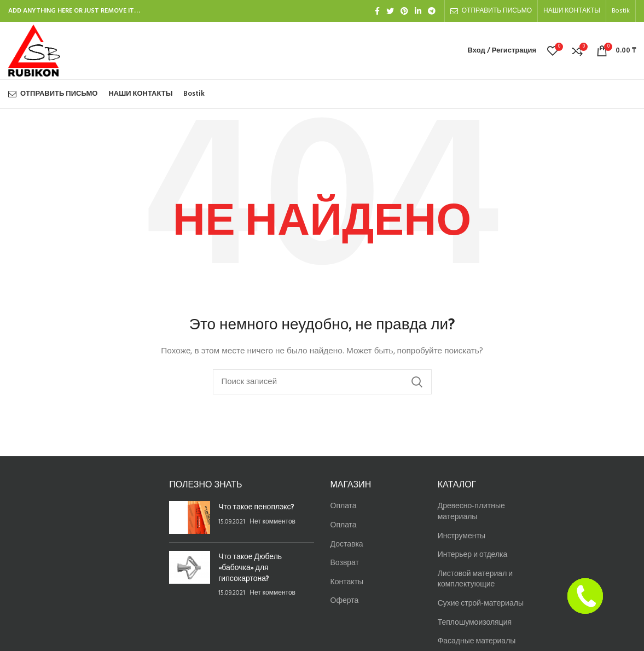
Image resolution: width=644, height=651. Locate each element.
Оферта (345, 601)
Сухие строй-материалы (481, 604)
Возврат (345, 563)
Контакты (347, 582)
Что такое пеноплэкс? (256, 506)
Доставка (347, 545)
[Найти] (322, 382)
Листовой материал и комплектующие (475, 580)
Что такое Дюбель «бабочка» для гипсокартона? (250, 567)
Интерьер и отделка (473, 555)
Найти (417, 382)
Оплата (344, 506)
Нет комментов (272, 522)
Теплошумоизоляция (475, 623)
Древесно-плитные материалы (471, 512)
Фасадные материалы (477, 641)
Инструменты (462, 536)
